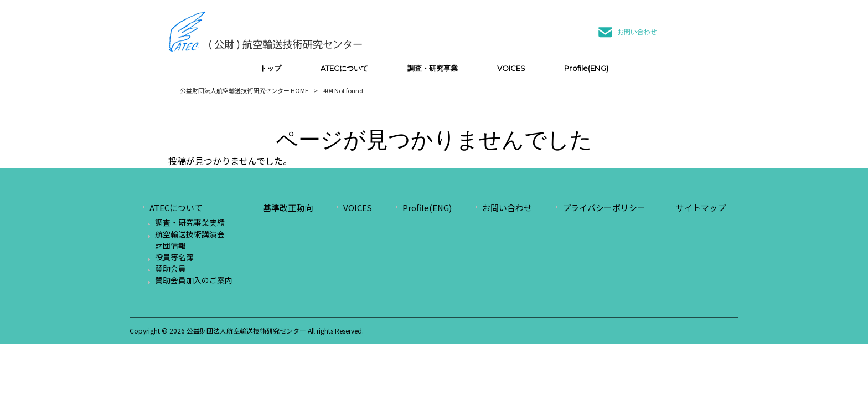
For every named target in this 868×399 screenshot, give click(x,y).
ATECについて (176, 208)
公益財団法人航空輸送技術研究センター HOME (244, 90)
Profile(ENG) (427, 208)
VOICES (358, 208)
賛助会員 (170, 268)
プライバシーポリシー (604, 208)
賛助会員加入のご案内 (194, 280)
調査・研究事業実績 (190, 222)
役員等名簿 (174, 257)
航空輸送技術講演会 (190, 234)
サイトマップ (701, 208)
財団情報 (170, 245)
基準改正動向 (288, 208)
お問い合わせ (507, 208)
